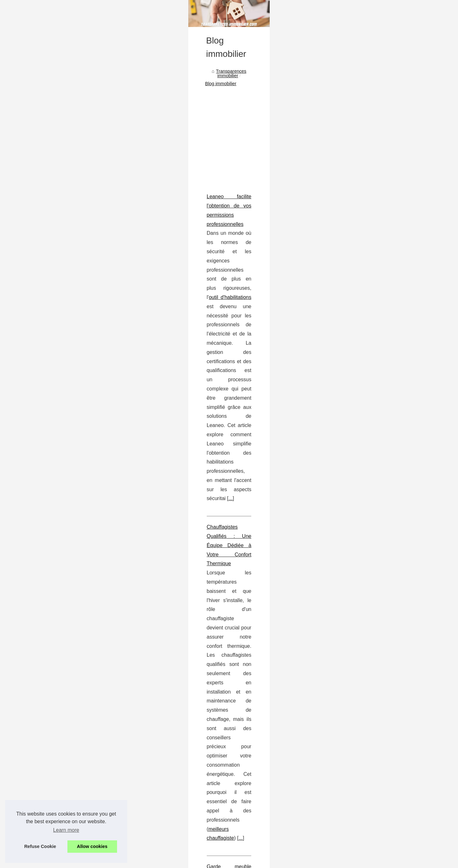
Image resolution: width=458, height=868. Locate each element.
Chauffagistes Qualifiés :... (359, 330)
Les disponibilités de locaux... (362, 259)
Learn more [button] (66, 830)
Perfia (122, 615)
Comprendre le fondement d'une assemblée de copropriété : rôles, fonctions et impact (138, 489)
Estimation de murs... (354, 372)
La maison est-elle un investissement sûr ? (124, 683)
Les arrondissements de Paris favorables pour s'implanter (139, 727)
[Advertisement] (181, 223)
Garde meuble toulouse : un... (363, 344)
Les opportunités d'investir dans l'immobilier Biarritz (133, 749)
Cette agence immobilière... (360, 230)
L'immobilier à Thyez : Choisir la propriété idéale (130, 651)
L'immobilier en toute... (355, 173)
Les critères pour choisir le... (361, 202)
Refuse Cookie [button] (40, 846)
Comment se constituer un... (361, 415)
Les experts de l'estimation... (361, 287)
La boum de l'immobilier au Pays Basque (122, 738)
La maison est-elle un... (356, 429)
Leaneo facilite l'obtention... (360, 316)
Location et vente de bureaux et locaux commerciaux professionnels (150, 716)
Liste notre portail (350, 149)
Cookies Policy (157, 861)
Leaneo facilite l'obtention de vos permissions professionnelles (112, 285)
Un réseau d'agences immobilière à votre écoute (130, 694)
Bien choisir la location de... (360, 244)
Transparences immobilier (70, 171)
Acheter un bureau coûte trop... (364, 273)
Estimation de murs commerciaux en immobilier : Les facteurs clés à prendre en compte (140, 578)
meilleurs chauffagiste (203, 395)
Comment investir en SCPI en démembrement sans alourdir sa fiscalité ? (155, 705)
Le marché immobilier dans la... (364, 401)
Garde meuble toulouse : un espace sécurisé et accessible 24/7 (113, 424)
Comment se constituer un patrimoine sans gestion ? (135, 673)
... (92, 330)
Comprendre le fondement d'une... (367, 358)
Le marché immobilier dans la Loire (117, 661)
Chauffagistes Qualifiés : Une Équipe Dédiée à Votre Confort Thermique (122, 359)
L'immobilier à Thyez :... (356, 386)
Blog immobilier (118, 171)
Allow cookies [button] (92, 846)
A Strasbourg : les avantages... (364, 216)
